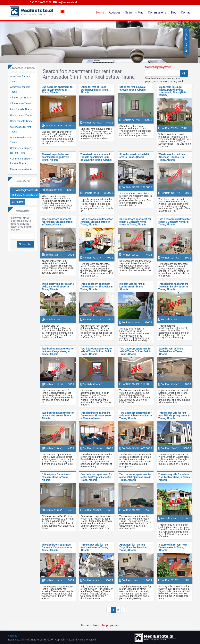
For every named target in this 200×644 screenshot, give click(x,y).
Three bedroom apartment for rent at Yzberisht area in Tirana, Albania (57, 547)
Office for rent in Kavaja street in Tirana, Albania (132, 88)
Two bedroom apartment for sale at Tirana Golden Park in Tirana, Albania (96, 351)
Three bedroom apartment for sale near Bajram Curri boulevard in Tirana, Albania (96, 157)
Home (100, 13)
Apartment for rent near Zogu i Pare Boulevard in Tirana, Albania (133, 547)
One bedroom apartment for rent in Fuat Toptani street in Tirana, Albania (96, 477)
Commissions (157, 13)
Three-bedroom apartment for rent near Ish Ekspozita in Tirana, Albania (96, 287)
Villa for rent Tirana (20, 98)
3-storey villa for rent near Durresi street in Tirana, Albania (173, 547)
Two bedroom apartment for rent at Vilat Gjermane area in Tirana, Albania (135, 477)
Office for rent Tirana (21, 115)
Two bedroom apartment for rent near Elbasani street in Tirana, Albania (96, 222)
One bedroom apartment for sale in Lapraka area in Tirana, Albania (57, 90)
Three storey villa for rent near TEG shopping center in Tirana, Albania (174, 416)
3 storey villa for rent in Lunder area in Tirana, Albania (132, 287)
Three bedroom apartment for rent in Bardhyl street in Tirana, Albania (173, 287)
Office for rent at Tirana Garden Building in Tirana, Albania (95, 90)
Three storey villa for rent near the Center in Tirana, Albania (94, 547)
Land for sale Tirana (21, 109)
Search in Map (134, 13)
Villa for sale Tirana (21, 104)
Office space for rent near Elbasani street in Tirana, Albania (56, 477)
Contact (186, 13)
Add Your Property (186, 41)
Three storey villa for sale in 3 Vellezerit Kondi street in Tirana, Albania (58, 287)
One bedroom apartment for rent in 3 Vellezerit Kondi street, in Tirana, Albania (135, 222)
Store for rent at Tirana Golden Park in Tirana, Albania (171, 351)
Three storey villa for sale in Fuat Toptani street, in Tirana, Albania (174, 477)
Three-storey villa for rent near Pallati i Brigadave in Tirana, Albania (55, 157)
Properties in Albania (21, 169)
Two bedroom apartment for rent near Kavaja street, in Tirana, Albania (58, 351)
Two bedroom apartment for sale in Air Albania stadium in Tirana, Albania (136, 416)
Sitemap (13, 636)
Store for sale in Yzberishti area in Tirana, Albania (134, 156)
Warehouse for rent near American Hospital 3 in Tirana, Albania (172, 157)
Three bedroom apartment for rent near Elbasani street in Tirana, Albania (57, 222)
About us (115, 13)
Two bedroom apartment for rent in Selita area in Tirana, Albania (58, 416)
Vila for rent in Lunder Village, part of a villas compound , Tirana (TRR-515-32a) (172, 91)
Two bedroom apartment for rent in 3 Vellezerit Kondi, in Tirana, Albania (174, 222)
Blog (174, 13)
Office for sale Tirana (21, 121)
